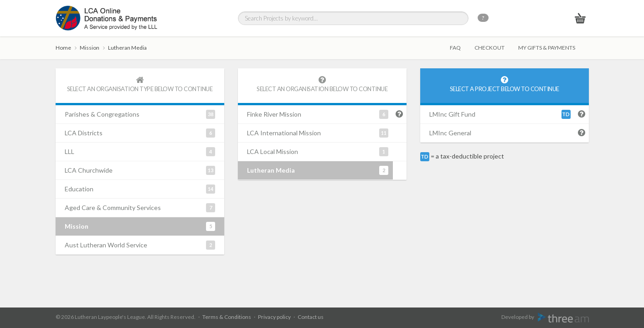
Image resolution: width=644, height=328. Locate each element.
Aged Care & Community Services (140, 208)
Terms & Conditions (227, 317)
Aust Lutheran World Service (140, 245)
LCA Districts (140, 133)
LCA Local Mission (318, 152)
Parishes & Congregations (140, 114)
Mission (90, 48)
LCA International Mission (318, 133)
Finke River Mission (318, 114)
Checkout (489, 48)
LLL (140, 152)
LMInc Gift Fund (500, 114)
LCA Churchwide (140, 170)
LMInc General (450, 133)
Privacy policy (274, 317)
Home (63, 48)
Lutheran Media (127, 48)
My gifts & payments (547, 48)
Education (140, 189)
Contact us (311, 317)
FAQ (455, 48)
